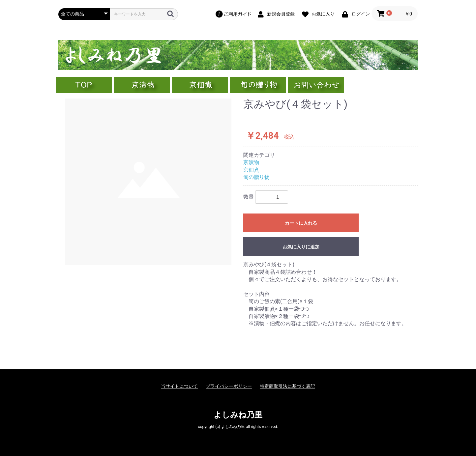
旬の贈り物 (256, 177)
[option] (148, 182)
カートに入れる (301, 223)
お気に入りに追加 (301, 247)
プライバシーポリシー (229, 386)
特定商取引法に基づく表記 (287, 386)
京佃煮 (251, 170)
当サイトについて (179, 386)
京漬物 (251, 162)
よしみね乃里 (238, 415)
